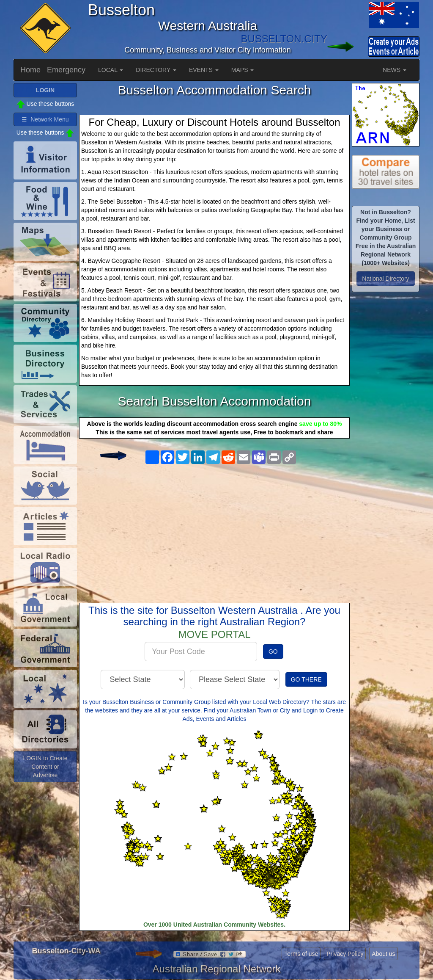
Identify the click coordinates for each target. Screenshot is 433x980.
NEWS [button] (395, 70)
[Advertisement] (214, 527)
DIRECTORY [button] (156, 70)
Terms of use (301, 954)
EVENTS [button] (204, 70)
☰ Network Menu (45, 119)
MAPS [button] (243, 70)
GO (273, 651)
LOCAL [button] (111, 70)
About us (383, 954)
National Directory (385, 279)
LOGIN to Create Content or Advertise (45, 767)
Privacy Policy (345, 954)
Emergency (66, 70)
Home (30, 70)
